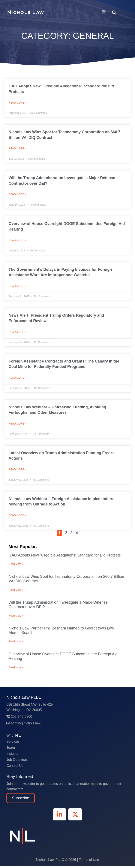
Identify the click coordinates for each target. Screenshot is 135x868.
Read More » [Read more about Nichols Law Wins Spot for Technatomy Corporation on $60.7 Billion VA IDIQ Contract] (17, 149)
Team (11, 750)
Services (13, 744)
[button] (114, 13)
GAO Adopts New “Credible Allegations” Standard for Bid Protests (65, 557)
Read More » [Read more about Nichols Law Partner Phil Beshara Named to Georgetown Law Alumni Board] (16, 644)
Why (14, 738)
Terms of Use (89, 862)
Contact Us (15, 768)
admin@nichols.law (23, 725)
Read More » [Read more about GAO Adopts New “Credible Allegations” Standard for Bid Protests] (17, 103)
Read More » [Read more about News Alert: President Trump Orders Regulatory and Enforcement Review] (17, 333)
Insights (12, 756)
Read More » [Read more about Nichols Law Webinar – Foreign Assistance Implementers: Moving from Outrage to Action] (17, 518)
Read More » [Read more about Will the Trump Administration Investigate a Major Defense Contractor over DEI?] (17, 195)
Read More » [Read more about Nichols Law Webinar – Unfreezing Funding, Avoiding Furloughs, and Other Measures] (17, 425)
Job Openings (17, 762)
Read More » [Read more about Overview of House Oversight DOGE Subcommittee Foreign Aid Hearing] (17, 241)
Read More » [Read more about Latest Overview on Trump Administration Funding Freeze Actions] (17, 471)
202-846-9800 (19, 719)
